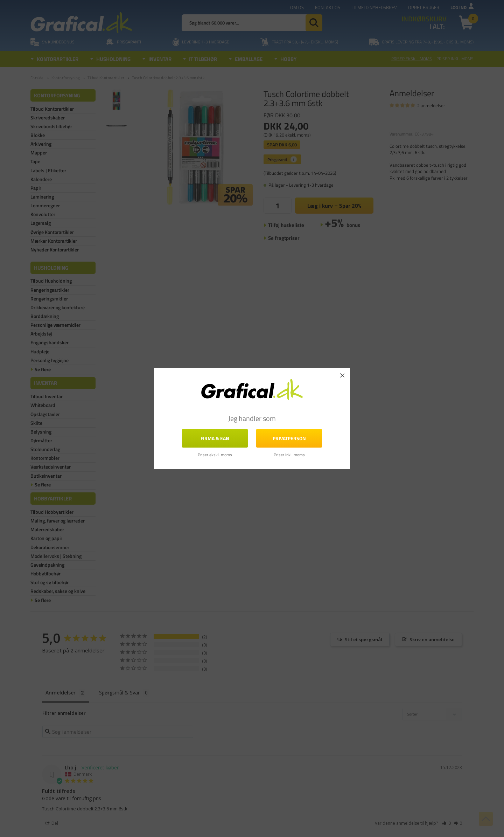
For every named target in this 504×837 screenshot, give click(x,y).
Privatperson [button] (289, 438)
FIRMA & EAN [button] (215, 438)
